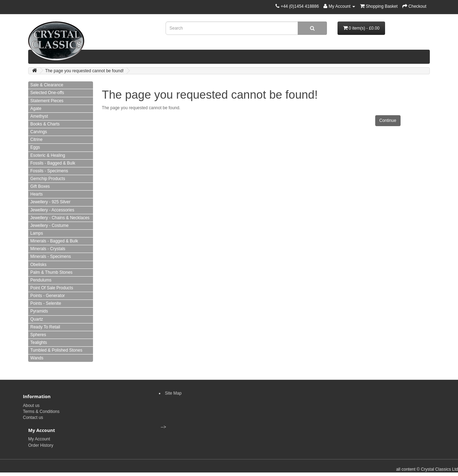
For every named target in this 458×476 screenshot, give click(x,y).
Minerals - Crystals (48, 249)
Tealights (39, 342)
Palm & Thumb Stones (51, 272)
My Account (39, 439)
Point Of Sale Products (52, 288)
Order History (41, 445)
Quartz (37, 319)
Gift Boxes (40, 186)
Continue (388, 120)
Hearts (36, 194)
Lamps (37, 233)
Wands (37, 358)
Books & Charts (45, 124)
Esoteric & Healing (48, 155)
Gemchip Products (48, 179)
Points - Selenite (46, 303)
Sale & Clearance (47, 85)
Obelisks (38, 265)
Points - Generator (48, 296)
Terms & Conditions (41, 412)
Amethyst (39, 116)
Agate (36, 109)
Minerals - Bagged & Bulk (54, 241)
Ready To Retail (45, 327)
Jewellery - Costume (49, 225)
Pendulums (41, 280)
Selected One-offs (47, 93)
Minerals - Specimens (51, 256)
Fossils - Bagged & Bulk (53, 163)
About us (31, 406)
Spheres (38, 335)
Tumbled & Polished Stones (56, 350)
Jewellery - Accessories (52, 210)
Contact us (33, 418)
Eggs (35, 147)
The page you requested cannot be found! (84, 71)
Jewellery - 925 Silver (50, 202)
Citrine (36, 140)
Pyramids (39, 311)
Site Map (173, 393)
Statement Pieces (47, 101)
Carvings (39, 132)
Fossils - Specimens (49, 171)
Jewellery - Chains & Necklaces (60, 218)
